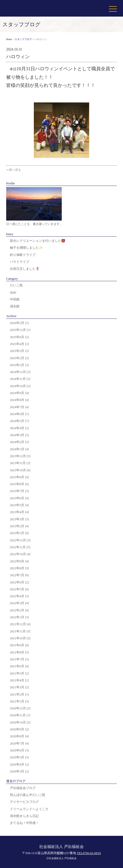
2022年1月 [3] (19, 617)
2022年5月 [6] (19, 589)
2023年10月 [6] (20, 470)
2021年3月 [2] (19, 687)
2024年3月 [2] (19, 435)
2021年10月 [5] (20, 638)
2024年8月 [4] (19, 400)
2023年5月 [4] (19, 505)
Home (9, 39)
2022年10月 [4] (20, 554)
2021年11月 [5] (20, 631)
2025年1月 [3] (19, 365)
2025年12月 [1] (20, 330)
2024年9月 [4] (19, 393)
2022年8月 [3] (19, 568)
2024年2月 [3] (19, 442)
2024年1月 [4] (19, 449)
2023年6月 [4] (19, 498)
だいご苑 (16, 285)
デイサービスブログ (24, 802)
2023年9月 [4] (19, 477)
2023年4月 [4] (19, 512)
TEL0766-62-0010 (89, 853)
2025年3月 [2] (19, 351)
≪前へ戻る (14, 170)
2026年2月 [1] (19, 323)
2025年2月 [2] (19, 358)
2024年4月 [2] (19, 428)
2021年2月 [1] (19, 694)
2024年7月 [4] (19, 407)
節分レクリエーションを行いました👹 (38, 241)
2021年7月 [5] (19, 659)
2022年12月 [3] (20, 540)
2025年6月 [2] (19, 337)
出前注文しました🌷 (25, 269)
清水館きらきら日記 (24, 816)
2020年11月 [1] (20, 715)
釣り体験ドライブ (23, 255)
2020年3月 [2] (19, 771)
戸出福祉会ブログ (23, 788)
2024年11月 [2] (20, 379)
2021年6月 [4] (19, 666)
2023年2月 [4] (19, 526)
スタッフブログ (23, 39)
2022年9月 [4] (19, 561)
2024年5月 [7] (19, 421)
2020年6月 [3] (19, 750)
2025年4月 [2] (19, 344)
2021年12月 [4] (20, 624)
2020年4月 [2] (19, 764)
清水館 (15, 306)
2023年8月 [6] (19, 484)
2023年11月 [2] (20, 463)
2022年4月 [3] (19, 596)
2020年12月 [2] (20, 708)
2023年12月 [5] (20, 456)
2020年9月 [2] (19, 729)
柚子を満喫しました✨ (26, 248)
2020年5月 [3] (19, 757)
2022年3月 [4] (19, 603)
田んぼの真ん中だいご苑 (28, 795)
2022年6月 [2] (19, 582)
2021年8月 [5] (19, 652)
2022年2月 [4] (19, 610)
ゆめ (13, 292)
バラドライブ (20, 262)
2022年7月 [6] (19, 575)
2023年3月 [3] (19, 519)
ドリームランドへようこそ (29, 809)
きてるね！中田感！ (24, 823)
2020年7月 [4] (19, 743)
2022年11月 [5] (20, 547)
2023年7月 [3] (19, 491)
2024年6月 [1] (19, 414)
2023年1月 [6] (19, 533)
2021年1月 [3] (19, 701)
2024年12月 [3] (20, 372)
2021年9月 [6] (19, 645)
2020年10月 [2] (20, 722)
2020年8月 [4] (19, 736)
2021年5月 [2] (19, 673)
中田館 (15, 299)
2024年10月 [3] (20, 386)
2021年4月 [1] (19, 680)
